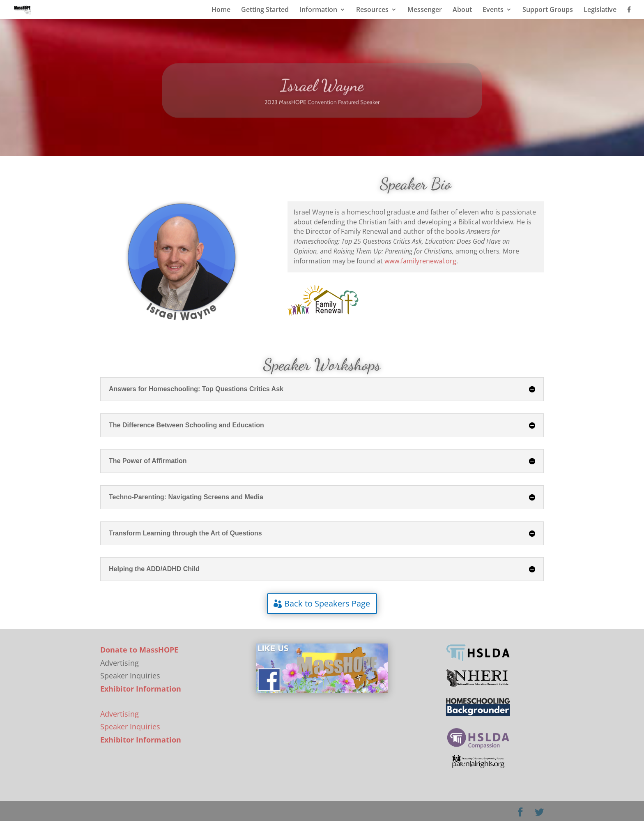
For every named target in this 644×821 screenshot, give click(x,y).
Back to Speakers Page (327, 603)
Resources (372, 10)
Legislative (600, 10)
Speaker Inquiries (130, 726)
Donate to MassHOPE (139, 650)
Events (493, 10)
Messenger (425, 10)
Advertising (120, 714)
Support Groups (548, 10)
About (462, 10)
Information (318, 10)
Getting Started (265, 10)
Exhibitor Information (141, 689)
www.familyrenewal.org (420, 261)
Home (221, 10)
